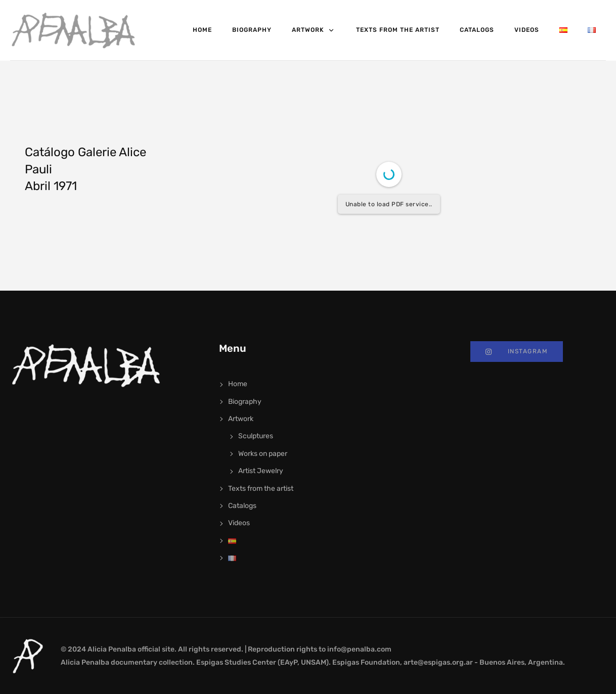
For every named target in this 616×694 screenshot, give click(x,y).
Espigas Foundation (366, 662)
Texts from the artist (398, 30)
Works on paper (263, 454)
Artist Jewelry (261, 471)
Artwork (314, 30)
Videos (527, 30)
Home (202, 30)
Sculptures (256, 436)
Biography (252, 30)
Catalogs (477, 30)
